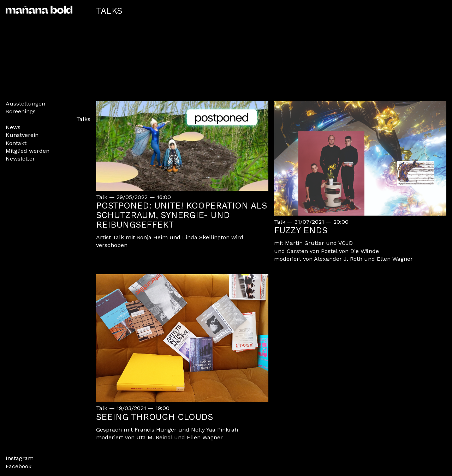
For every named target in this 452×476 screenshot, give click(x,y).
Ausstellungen (25, 104)
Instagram (20, 458)
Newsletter (20, 159)
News (13, 127)
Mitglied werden (28, 151)
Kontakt (16, 143)
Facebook (19, 466)
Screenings (21, 111)
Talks (83, 119)
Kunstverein (22, 135)
